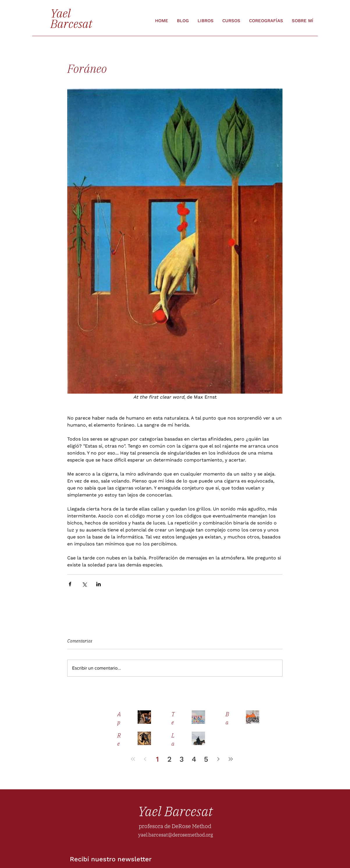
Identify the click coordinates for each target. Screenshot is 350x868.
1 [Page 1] (157, 759)
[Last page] (231, 759)
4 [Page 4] (194, 759)
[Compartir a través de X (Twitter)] (84, 584)
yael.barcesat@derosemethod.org (176, 835)
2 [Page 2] (169, 759)
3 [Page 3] (182, 759)
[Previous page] (145, 759)
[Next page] (218, 759)
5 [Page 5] (206, 759)
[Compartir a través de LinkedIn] (98, 584)
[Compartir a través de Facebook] (70, 584)
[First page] (133, 759)
